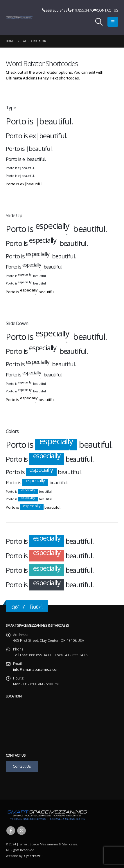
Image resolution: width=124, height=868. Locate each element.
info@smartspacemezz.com (36, 669)
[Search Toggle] (99, 22)
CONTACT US (107, 10)
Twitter (21, 831)
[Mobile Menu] (113, 22)
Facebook (11, 831)
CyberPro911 (34, 856)
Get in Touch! (27, 607)
